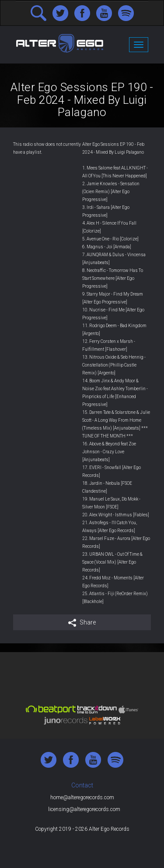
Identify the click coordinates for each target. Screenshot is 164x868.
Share (82, 623)
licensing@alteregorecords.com (84, 809)
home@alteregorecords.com (82, 797)
